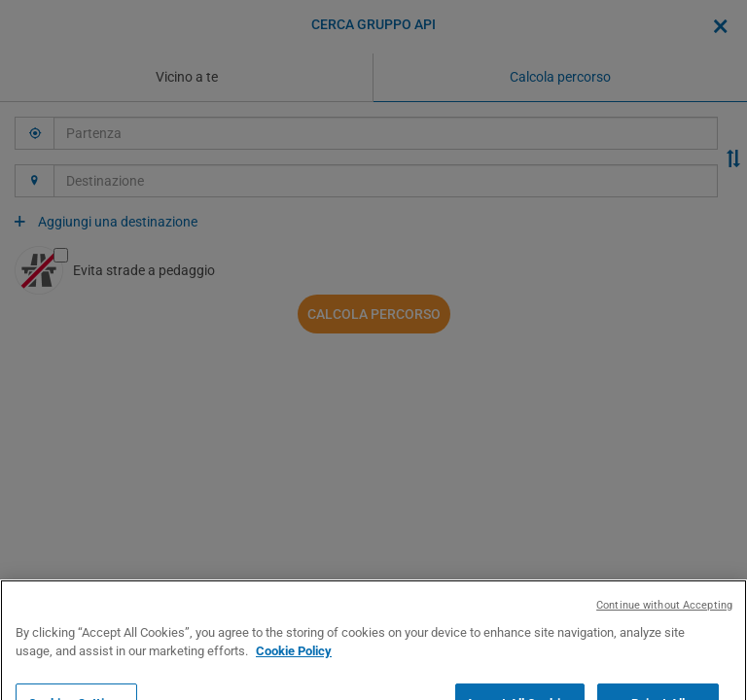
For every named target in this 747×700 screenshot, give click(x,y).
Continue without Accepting (664, 641)
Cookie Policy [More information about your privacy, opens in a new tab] (294, 688)
